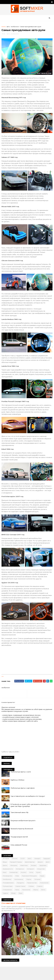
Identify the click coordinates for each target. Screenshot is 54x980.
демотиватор (40, 875)
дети (13, 879)
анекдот (38, 872)
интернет (7, 886)
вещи (15, 875)
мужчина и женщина (11, 893)
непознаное (45, 893)
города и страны (26, 875)
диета (20, 879)
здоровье (15, 882)
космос (45, 886)
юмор (40, 907)
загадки (6, 882)
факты (17, 907)
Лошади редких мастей (20, 850)
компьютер (35, 886)
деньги (6, 879)
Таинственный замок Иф (20, 826)
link (3, 690)
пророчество (8, 900)
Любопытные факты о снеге (21, 785)
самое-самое (8, 903)
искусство (17, 886)
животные (39, 879)
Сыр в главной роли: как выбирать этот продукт (28, 810)
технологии (7, 907)
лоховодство (22, 889)
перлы (6, 896)
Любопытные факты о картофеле (23, 802)
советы (28, 903)
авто (9, 28)
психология (20, 900)
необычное (15, 28)
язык (47, 907)
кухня (12, 889)
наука (23, 893)
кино (26, 886)
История (6, 872)
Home (4, 28)
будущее (6, 875)
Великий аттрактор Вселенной (22, 842)
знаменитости (27, 882)
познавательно (26, 896)
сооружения (38, 903)
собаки (19, 903)
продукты (38, 896)
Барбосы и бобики (18, 794)
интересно (39, 882)
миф (32, 889)
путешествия (33, 900)
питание (14, 896)
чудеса (32, 907)
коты (5, 889)
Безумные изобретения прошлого (23, 834)
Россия (15, 872)
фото (24, 907)
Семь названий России (19, 858)
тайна (48, 903)
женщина (29, 879)
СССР (23, 872)
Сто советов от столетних (14, 917)
